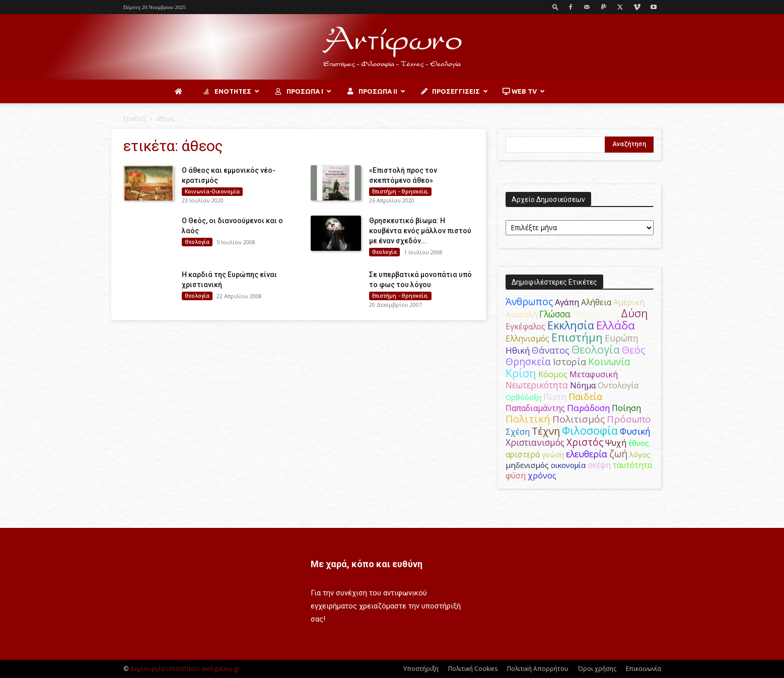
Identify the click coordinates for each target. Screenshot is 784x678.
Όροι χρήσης (597, 669)
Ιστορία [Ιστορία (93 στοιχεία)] (569, 361)
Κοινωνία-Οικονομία (212, 191)
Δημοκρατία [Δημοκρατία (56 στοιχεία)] (596, 314)
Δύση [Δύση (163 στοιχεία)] (634, 313)
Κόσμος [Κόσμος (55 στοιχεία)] (553, 374)
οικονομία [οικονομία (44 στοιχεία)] (568, 465)
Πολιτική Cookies (473, 669)
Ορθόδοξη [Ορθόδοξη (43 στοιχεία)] (523, 397)
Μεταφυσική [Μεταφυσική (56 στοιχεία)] (594, 374)
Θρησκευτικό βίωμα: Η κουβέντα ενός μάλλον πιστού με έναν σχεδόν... (420, 231)
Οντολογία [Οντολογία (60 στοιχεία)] (618, 385)
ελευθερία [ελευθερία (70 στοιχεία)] (587, 454)
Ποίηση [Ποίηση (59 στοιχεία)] (626, 408)
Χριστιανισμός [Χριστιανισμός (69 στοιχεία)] (535, 443)
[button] (555, 7)
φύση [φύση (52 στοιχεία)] (516, 476)
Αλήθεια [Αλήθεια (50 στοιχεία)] (596, 302)
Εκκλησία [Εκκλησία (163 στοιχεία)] (571, 325)
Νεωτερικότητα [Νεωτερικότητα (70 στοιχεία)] (537, 385)
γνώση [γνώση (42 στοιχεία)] (553, 454)
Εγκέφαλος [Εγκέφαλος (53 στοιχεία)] (525, 326)
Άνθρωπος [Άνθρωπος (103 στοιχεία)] (529, 301)
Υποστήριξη (421, 669)
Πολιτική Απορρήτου (538, 669)
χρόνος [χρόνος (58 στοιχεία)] (542, 476)
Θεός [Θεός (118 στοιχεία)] (634, 350)
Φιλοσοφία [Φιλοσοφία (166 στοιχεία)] (590, 430)
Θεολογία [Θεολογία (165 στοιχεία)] (596, 349)
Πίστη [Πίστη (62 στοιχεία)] (555, 397)
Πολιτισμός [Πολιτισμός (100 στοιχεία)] (579, 419)
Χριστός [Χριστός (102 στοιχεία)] (585, 442)
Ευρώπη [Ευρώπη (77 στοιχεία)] (622, 338)
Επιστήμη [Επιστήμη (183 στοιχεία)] (577, 337)
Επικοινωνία (644, 669)
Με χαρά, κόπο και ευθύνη (367, 564)
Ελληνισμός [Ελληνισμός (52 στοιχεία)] (527, 338)
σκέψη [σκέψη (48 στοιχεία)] (599, 465)
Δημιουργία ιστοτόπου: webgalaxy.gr (185, 669)
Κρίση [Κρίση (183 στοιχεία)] (521, 373)
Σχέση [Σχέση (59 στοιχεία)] (518, 431)
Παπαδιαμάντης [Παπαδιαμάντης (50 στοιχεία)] (535, 408)
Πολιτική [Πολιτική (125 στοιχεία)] (528, 419)
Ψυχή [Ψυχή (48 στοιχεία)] (616, 443)
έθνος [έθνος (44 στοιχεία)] (639, 443)
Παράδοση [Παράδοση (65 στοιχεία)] (588, 408)
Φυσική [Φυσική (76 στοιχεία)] (635, 431)
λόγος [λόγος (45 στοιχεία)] (640, 454)
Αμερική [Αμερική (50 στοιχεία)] (629, 302)
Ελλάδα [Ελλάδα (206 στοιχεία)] (616, 325)
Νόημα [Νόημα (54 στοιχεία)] (583, 385)
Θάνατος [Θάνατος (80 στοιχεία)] (551, 350)
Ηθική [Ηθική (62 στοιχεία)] (518, 350)
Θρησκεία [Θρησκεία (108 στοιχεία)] (528, 361)
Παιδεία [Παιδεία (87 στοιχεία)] (585, 396)
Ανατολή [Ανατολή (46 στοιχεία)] (521, 314)
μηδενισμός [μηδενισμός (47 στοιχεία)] (527, 465)
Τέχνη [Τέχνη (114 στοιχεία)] (546, 431)
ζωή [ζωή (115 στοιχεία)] (618, 454)
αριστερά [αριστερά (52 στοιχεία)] (523, 454)
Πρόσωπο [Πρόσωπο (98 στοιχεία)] (629, 419)
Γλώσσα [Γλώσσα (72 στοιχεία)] (555, 314)
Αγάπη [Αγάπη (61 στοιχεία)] (567, 302)
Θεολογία (197, 242)
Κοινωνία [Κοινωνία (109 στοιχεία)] (609, 361)
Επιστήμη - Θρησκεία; (400, 191)
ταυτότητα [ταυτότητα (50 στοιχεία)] (632, 465)
